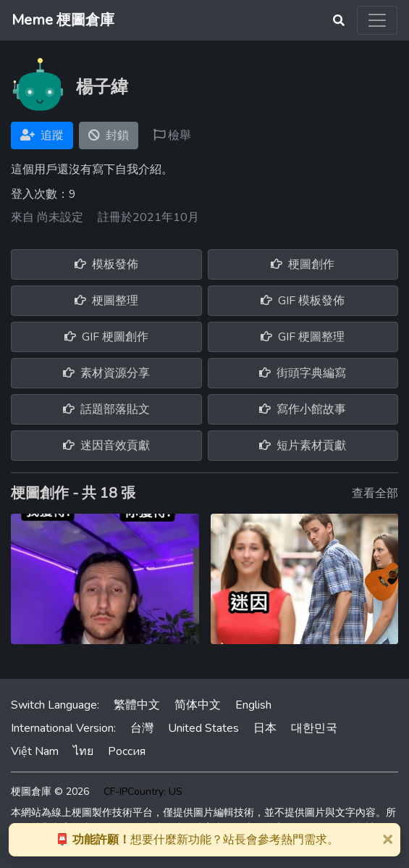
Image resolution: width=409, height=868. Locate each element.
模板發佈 (106, 264)
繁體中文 (137, 705)
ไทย (83, 751)
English (253, 705)
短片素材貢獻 (303, 446)
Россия (127, 751)
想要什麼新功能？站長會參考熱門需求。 (197, 840)
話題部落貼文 (106, 409)
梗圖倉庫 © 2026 (50, 792)
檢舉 (172, 135)
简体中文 (198, 705)
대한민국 (314, 728)
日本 (265, 728)
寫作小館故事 (303, 409)
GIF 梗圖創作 (106, 337)
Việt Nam (35, 751)
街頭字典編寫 (303, 373)
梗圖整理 (106, 301)
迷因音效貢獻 (106, 446)
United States (203, 728)
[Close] (387, 838)
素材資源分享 (106, 373)
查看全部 (375, 493)
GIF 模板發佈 (303, 301)
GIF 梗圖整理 (303, 337)
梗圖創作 (303, 264)
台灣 (142, 728)
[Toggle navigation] (377, 20)
